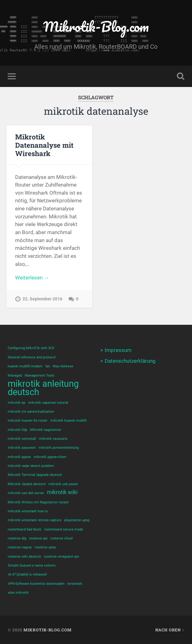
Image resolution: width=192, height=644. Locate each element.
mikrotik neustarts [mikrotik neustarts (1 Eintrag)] (53, 439)
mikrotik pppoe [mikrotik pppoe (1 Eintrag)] (19, 457)
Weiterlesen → (32, 278)
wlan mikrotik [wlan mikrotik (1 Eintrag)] (18, 593)
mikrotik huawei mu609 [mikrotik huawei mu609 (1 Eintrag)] (68, 421)
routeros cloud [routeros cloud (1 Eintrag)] (61, 538)
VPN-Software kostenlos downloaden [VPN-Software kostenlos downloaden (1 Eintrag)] (36, 584)
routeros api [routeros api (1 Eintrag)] (38, 538)
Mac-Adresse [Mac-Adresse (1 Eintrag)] (63, 366)
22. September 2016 (42, 299)
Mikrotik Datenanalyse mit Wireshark (44, 145)
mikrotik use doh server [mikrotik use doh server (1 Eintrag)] (26, 493)
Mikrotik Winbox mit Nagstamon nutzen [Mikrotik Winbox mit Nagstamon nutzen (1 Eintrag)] (38, 502)
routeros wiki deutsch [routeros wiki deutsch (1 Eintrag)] (24, 557)
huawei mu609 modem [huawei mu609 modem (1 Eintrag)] (25, 366)
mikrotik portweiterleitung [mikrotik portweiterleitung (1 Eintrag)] (59, 448)
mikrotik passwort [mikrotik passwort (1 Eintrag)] (22, 448)
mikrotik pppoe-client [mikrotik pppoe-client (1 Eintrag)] (50, 457)
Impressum (118, 350)
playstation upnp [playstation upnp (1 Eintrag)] (77, 520)
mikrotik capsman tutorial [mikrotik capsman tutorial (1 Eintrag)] (48, 403)
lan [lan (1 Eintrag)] (48, 366)
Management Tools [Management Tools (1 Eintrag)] (40, 376)
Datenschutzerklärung (130, 361)
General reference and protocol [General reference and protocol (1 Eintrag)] (32, 357)
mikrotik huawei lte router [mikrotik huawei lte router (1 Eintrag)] (28, 421)
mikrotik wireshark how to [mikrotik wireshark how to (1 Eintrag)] (28, 511)
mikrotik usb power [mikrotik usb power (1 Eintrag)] (63, 484)
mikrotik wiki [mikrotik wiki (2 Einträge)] (62, 492)
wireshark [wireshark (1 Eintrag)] (75, 584)
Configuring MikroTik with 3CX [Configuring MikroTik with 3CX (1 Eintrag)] (31, 348)
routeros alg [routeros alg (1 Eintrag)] (17, 538)
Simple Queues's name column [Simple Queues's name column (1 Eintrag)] (32, 566)
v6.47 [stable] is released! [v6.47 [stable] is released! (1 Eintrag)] (27, 574)
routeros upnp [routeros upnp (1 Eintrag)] (45, 547)
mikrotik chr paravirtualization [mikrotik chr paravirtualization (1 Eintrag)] (31, 412)
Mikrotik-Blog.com (96, 26)
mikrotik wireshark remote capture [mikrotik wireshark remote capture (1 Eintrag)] (35, 520)
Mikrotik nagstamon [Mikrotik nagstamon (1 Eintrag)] (46, 430)
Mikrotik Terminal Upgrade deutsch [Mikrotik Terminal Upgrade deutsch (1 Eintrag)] (35, 475)
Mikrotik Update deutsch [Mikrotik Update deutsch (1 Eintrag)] (27, 484)
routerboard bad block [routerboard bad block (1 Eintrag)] (25, 529)
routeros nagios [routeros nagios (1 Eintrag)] (20, 547)
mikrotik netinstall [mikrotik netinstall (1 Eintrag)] (22, 439)
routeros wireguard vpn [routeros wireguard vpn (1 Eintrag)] (61, 557)
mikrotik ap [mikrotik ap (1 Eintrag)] (17, 403)
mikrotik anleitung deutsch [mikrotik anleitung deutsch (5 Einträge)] (43, 388)
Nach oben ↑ (170, 630)
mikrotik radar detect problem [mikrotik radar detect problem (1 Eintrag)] (31, 466)
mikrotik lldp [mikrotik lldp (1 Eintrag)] (17, 430)
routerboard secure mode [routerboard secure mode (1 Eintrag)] (64, 529)
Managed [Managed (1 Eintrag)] (15, 376)
